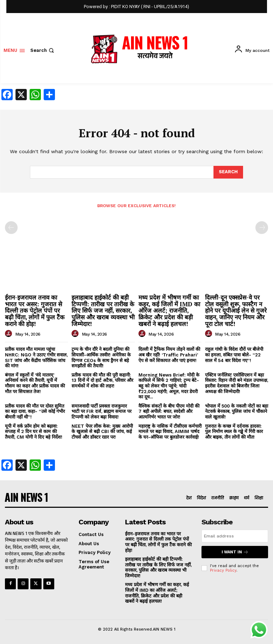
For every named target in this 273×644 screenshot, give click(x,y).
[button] (43, 50)
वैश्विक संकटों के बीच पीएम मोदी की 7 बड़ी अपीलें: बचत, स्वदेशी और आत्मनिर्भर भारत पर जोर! (169, 411)
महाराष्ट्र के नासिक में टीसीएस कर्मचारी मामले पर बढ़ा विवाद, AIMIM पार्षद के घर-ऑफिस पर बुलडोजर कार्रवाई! (170, 432)
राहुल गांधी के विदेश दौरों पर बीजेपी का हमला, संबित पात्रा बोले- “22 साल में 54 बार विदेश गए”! (234, 355)
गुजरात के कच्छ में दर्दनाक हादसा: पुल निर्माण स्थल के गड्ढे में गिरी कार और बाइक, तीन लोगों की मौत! (234, 432)
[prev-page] (11, 228)
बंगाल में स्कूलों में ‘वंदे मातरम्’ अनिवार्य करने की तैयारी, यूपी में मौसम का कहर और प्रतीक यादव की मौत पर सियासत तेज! (35, 383)
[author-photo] (10, 334)
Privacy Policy (223, 570)
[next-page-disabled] (262, 228)
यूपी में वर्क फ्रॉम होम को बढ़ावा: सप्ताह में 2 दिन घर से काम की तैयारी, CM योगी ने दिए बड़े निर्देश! (34, 432)
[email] (235, 536)
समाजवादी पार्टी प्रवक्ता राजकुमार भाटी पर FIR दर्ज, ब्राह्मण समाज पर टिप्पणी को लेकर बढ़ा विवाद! (101, 411)
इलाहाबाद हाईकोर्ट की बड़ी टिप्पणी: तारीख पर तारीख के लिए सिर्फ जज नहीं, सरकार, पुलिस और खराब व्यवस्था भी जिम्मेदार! (103, 311)
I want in (235, 552)
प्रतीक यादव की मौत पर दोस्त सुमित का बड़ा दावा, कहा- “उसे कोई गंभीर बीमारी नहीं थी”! (35, 411)
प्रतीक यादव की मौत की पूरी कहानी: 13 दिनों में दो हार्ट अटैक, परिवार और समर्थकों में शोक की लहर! (102, 380)
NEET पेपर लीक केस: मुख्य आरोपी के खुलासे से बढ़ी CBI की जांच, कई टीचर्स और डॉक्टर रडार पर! (102, 432)
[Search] (228, 172)
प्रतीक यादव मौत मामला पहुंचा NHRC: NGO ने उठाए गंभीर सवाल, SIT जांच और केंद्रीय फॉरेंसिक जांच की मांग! (36, 357)
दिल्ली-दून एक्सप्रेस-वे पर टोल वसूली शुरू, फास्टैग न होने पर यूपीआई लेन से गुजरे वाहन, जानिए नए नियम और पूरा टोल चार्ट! (236, 311)
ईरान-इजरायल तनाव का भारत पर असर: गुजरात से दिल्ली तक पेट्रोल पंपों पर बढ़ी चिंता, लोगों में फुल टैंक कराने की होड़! (35, 311)
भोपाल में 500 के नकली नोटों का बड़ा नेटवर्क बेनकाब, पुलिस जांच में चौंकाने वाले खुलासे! (237, 411)
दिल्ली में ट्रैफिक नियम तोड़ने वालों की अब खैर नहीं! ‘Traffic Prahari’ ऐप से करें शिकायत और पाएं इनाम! (169, 355)
